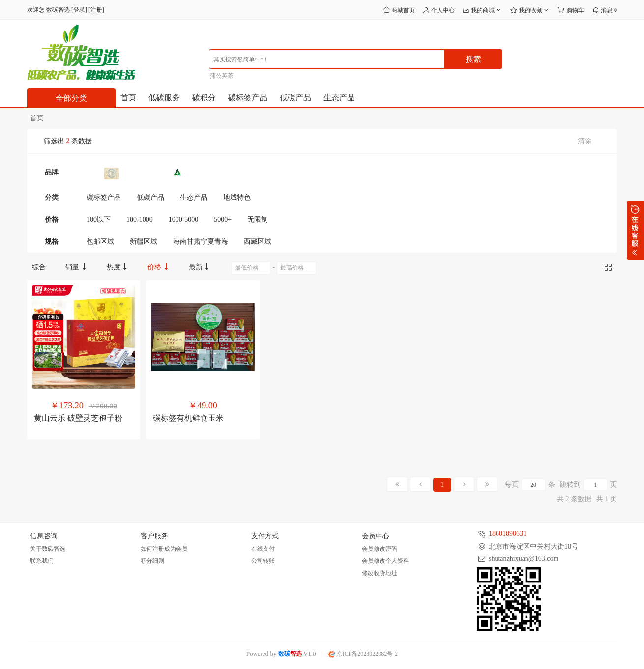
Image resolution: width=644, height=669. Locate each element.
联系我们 (42, 561)
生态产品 (339, 98)
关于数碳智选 (48, 549)
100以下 (99, 219)
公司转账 (263, 561)
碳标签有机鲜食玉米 (188, 418)
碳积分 (204, 98)
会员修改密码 (380, 549)
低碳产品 (295, 98)
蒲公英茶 (222, 76)
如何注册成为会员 (164, 549)
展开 (635, 230)
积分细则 (152, 561)
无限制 (258, 219)
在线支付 (263, 549)
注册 (96, 10)
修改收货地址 (380, 573)
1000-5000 (184, 219)
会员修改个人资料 (385, 561)
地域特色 (237, 197)
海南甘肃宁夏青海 (201, 242)
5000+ (223, 219)
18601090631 (508, 534)
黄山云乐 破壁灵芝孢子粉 (78, 418)
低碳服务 (164, 98)
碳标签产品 (248, 98)
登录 (79, 10)
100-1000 (140, 219)
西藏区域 (258, 242)
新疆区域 (144, 242)
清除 (585, 141)
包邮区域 (100, 242)
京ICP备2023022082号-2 (363, 654)
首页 (128, 98)
